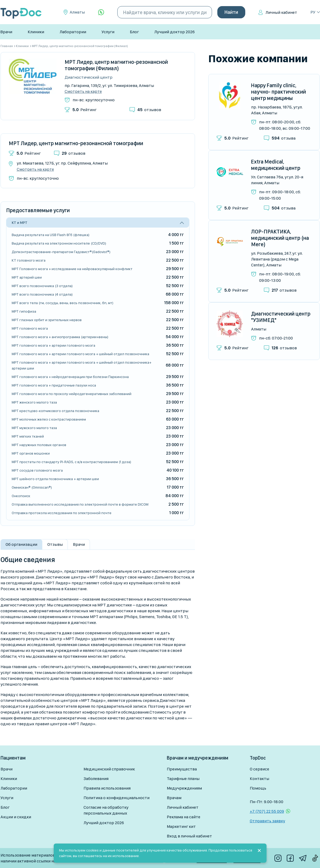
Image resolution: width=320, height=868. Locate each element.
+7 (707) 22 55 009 (267, 811)
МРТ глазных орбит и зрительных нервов (47, 320)
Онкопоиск (21, 496)
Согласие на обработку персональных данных (106, 810)
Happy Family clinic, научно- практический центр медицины (279, 92)
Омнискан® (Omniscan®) (32, 487)
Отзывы (55, 544)
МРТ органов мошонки (31, 453)
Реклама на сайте (184, 817)
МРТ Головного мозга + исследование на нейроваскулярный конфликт (72, 269)
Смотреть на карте (83, 91)
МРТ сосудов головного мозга (37, 470)
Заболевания (96, 779)
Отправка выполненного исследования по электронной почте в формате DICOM (80, 504)
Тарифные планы (183, 779)
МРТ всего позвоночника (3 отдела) (42, 286)
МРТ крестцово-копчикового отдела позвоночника (55, 411)
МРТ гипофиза (24, 311)
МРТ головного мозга (30, 328)
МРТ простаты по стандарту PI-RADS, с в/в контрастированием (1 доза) (71, 462)
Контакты (259, 779)
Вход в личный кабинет (189, 836)
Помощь (258, 788)
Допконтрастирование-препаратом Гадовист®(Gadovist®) (61, 252)
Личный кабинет (281, 12)
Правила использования (107, 788)
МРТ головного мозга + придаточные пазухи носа (54, 385)
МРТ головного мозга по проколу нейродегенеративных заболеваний (72, 394)
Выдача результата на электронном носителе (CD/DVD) (59, 243)
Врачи (6, 32)
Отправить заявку (267, 821)
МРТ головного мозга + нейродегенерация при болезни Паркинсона (70, 377)
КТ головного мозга (29, 260)
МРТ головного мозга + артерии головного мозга (53, 345)
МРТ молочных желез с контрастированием (49, 419)
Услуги (108, 32)
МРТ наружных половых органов (39, 445)
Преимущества (182, 769)
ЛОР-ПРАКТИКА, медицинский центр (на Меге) (280, 238)
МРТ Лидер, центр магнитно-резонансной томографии (76, 143)
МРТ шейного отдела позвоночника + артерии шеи (55, 479)
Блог (134, 32)
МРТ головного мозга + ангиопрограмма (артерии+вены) (60, 337)
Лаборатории (73, 32)
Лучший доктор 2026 (174, 32)
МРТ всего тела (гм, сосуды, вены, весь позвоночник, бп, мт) (63, 303)
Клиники (36, 32)
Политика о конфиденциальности (117, 798)
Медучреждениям (184, 788)
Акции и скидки (16, 817)
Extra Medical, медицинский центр (276, 165)
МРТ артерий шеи (27, 277)
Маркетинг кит (181, 826)
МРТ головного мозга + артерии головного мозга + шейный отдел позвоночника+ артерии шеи (82, 365)
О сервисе (259, 769)
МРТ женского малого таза (34, 402)
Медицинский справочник (109, 769)
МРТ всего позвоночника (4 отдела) (42, 294)
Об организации (21, 544)
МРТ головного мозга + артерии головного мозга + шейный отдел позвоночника (80, 354)
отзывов (149, 110)
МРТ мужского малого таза (34, 428)
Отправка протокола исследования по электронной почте (62, 513)
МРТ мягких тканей (28, 436)
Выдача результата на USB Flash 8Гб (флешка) (51, 235)
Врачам (174, 798)
